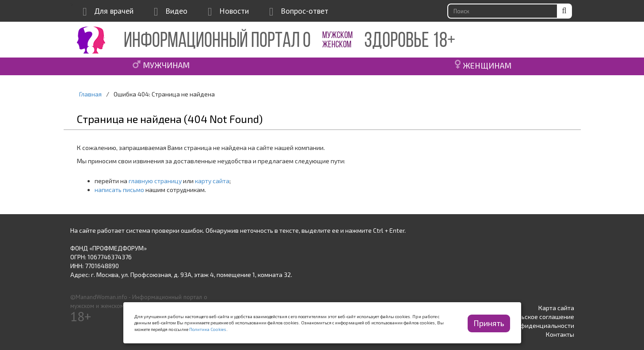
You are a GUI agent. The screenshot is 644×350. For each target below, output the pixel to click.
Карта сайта (556, 308)
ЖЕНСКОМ (337, 45)
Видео (176, 11)
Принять (489, 323)
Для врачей (114, 11)
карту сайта (212, 181)
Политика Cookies (208, 329)
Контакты (560, 334)
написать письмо (119, 190)
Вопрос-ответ (305, 11)
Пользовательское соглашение (529, 317)
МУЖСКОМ (337, 36)
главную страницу (155, 181)
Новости (234, 11)
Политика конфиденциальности (528, 325)
